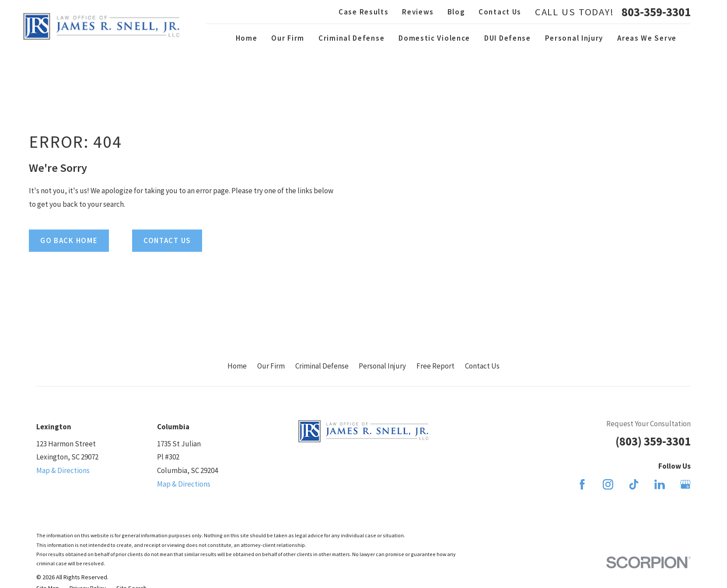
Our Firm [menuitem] (288, 38)
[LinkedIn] (660, 484)
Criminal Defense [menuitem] (351, 38)
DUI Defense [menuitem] (508, 38)
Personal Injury (382, 366)
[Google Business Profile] (685, 484)
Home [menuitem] (247, 38)
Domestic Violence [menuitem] (434, 38)
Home (237, 366)
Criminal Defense (322, 366)
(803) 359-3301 (653, 441)
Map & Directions (63, 470)
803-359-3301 (656, 12)
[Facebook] (582, 484)
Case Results (363, 12)
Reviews (418, 12)
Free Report (435, 366)
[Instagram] (608, 484)
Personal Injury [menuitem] (574, 38)
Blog (456, 12)
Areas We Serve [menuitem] (647, 38)
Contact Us (500, 12)
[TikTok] (634, 484)
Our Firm (271, 366)
